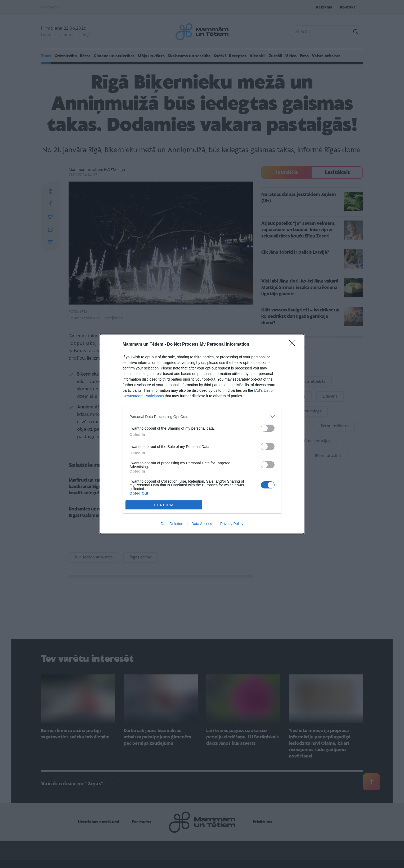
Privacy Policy (232, 524)
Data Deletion (172, 524)
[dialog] (202, 434)
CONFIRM (164, 505)
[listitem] (202, 417)
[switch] (268, 428)
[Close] (294, 345)
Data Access (202, 524)
